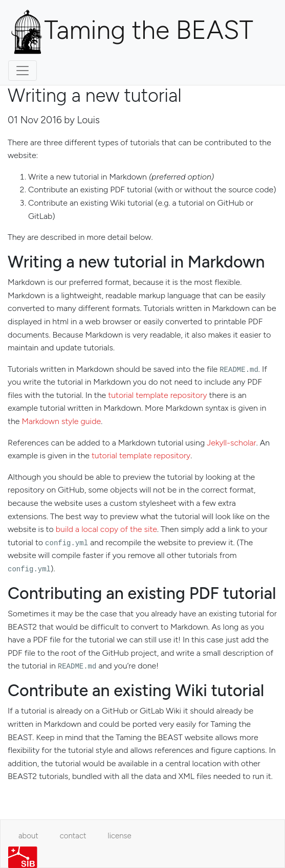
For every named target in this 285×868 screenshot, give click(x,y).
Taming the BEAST (131, 32)
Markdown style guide (61, 421)
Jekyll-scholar (231, 443)
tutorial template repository (157, 395)
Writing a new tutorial (95, 95)
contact (73, 836)
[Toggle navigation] (23, 71)
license (120, 836)
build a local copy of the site (106, 529)
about (28, 836)
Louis (89, 120)
